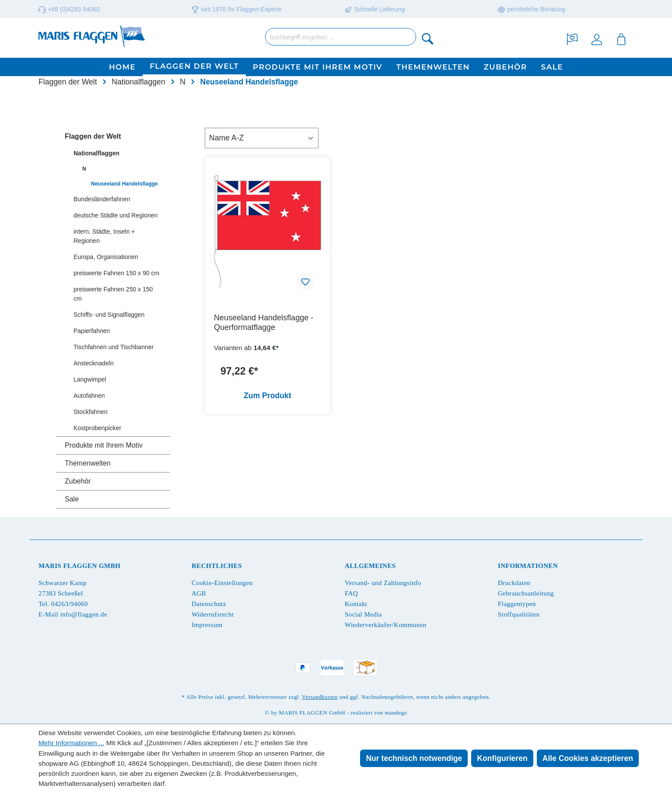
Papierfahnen (92, 331)
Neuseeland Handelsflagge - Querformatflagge (264, 322)
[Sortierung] (262, 138)
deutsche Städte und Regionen (115, 215)
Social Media (363, 614)
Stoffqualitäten (519, 614)
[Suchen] (428, 38)
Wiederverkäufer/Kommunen (386, 625)
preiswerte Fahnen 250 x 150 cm (113, 294)
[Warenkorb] (621, 38)
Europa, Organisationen (106, 257)
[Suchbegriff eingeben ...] (341, 37)
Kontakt (356, 604)
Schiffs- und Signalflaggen (109, 315)
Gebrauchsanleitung (526, 593)
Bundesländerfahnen (102, 199)
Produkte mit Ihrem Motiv (104, 445)
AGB (199, 593)
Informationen (528, 566)
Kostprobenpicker (97, 428)
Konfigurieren (502, 758)
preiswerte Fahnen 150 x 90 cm (116, 273)
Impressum (207, 625)
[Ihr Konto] (597, 38)
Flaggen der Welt (93, 136)
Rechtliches (217, 566)
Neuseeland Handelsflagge (124, 184)
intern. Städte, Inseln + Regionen (104, 236)
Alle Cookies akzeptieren (588, 758)
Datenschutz (209, 604)
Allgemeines (370, 566)
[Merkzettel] (572, 38)
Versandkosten (320, 697)
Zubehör (78, 481)
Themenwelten (88, 463)
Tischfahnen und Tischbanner (114, 347)
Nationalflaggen (96, 153)
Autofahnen (89, 396)
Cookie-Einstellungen (222, 583)
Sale (72, 499)
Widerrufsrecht (213, 614)
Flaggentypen (517, 604)
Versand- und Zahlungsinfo (383, 583)
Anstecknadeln (94, 363)
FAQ (351, 593)
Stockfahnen (91, 412)
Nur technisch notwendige (414, 758)
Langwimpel (90, 379)
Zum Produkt (268, 396)
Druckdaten (514, 583)
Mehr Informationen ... (72, 743)
